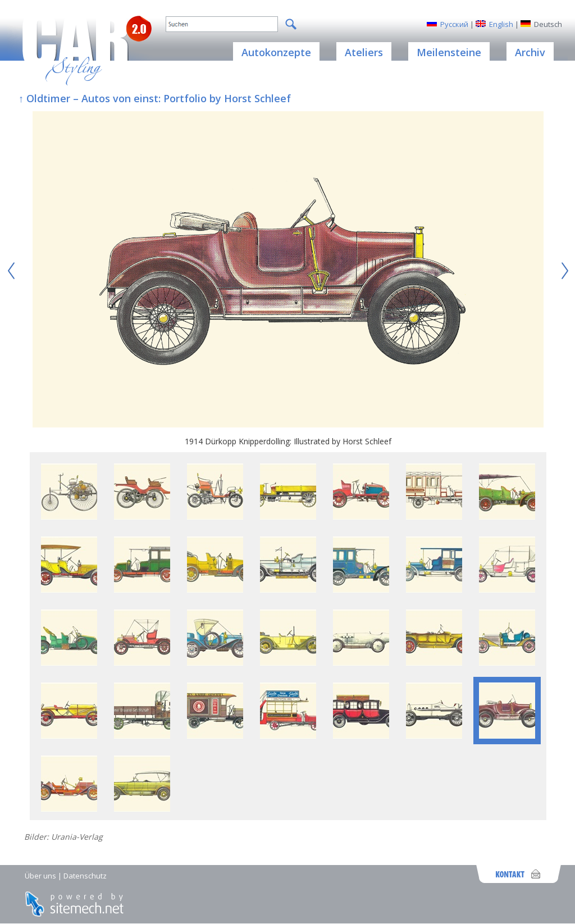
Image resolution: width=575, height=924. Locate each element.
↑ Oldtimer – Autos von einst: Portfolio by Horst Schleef (155, 98)
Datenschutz (85, 876)
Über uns (40, 876)
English (501, 24)
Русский (454, 24)
